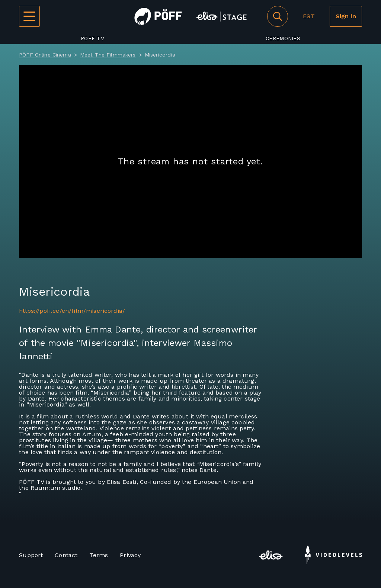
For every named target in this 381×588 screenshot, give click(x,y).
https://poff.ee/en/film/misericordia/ (72, 311)
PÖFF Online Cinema (45, 55)
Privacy (130, 555)
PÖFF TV (92, 38)
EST (309, 16)
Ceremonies (283, 38)
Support (31, 555)
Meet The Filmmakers (108, 55)
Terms (99, 555)
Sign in (346, 16)
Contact (66, 555)
